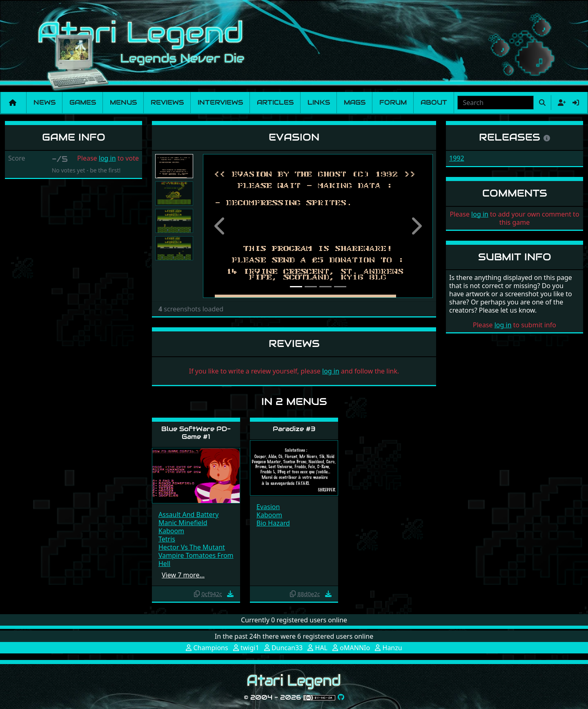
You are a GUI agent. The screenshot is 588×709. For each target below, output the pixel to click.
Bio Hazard (273, 523)
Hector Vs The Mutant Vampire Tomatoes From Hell (196, 555)
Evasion (268, 507)
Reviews (167, 102)
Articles (275, 102)
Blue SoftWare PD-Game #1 (196, 433)
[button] (220, 226)
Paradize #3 (294, 429)
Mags (355, 102)
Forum (393, 102)
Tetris (167, 539)
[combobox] (496, 103)
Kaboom (171, 531)
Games (83, 102)
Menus (123, 102)
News (45, 102)
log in (107, 158)
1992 (457, 158)
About (434, 102)
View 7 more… (183, 575)
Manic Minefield (183, 523)
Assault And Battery (188, 514)
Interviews (220, 102)
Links (319, 102)
